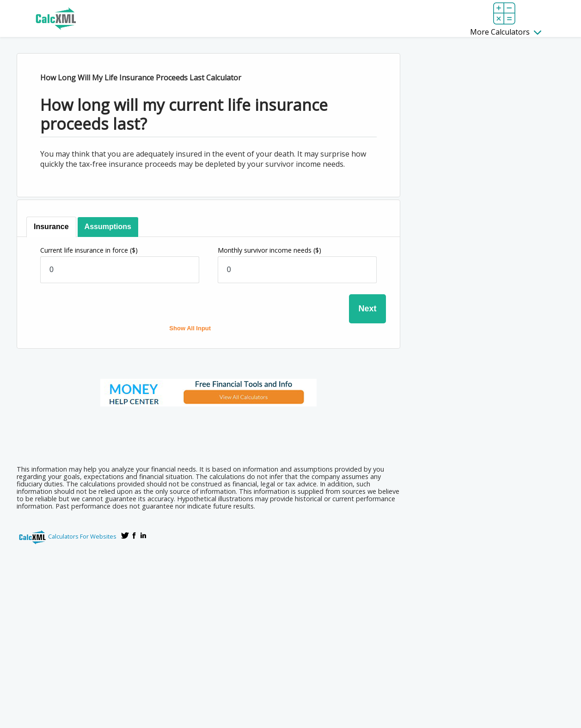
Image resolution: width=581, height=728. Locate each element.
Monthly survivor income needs (269, 250)
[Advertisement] (208, 433)
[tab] (52, 227)
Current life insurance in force (89, 250)
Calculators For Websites (82, 536)
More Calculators (506, 32)
